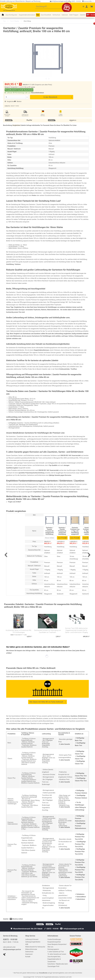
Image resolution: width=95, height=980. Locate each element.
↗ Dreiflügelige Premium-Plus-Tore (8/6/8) (80, 877)
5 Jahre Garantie (64, 744)
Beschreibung (8, 125)
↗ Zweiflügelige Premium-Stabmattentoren (81, 826)
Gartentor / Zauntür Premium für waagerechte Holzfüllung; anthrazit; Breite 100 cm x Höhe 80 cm (50, 531)
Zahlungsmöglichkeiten (33, 942)
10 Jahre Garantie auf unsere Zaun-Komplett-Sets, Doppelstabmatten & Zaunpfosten (57, 958)
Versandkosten (43, 973)
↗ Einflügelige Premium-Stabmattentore (80, 818)
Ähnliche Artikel (18, 919)
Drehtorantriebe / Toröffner (68, 369)
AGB (27, 944)
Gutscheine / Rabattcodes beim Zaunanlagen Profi (58, 965)
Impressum (29, 954)
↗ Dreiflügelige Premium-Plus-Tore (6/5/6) (80, 852)
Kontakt (28, 957)
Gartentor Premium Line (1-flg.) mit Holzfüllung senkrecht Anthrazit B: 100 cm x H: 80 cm (88, 531)
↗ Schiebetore (80, 894)
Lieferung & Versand (32, 939)
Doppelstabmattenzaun (41, 350)
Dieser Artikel (50, 538)
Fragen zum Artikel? (14, 502)
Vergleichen (9, 101)
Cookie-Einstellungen (54, 939)
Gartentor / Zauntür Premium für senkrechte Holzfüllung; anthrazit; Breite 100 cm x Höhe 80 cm (62, 531)
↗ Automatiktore (81, 897)
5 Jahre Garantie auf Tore (56, 952)
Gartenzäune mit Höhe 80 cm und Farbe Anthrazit (58, 672)
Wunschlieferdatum (38, 93)
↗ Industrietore (80, 899)
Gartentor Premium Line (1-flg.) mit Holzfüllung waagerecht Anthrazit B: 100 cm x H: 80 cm (75, 531)
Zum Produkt (62, 537)
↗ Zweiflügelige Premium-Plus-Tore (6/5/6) (80, 844)
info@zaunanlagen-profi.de (12, 949)
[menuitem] (51, 7)
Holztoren (72, 209)
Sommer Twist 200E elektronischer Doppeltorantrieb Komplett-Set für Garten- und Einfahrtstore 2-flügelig (76, 630)
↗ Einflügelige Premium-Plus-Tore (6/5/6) (80, 837)
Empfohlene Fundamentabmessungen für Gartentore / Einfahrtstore (55, 492)
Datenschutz (29, 952)
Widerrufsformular (31, 949)
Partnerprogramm (53, 949)
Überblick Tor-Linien (70, 125)
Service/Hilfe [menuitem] (87, 1)
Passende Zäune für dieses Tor (53, 125)
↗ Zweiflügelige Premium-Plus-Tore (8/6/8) (80, 870)
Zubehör (23, 125)
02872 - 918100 (75, 1)
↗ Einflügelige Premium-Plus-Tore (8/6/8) (80, 862)
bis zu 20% (28, 87)
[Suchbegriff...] (51, 7)
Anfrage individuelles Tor (35, 125)
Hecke (34, 195)
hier (37, 183)
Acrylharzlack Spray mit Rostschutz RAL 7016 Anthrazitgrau (19, 631)
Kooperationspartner (54, 942)
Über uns (50, 947)
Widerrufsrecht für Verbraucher (35, 947)
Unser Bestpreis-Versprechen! (57, 944)
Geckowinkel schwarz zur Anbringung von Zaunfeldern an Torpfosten (47, 631)
